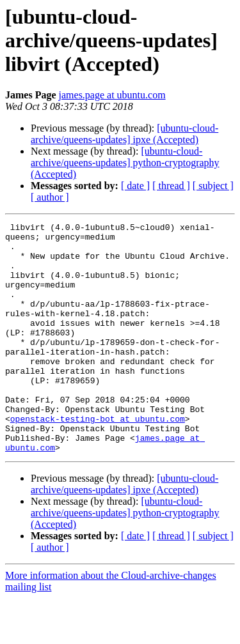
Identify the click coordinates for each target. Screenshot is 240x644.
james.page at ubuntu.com (112, 95)
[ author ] (50, 197)
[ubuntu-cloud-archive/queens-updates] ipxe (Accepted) (124, 134)
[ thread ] (171, 186)
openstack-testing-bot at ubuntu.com (98, 459)
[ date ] (135, 186)
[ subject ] (213, 186)
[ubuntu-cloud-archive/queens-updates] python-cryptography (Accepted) (125, 163)
